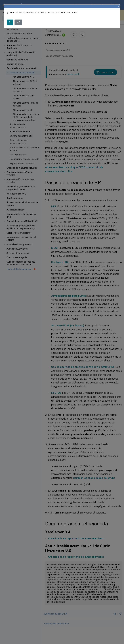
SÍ (10, 22)
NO (18, 22)
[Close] (119, 6)
